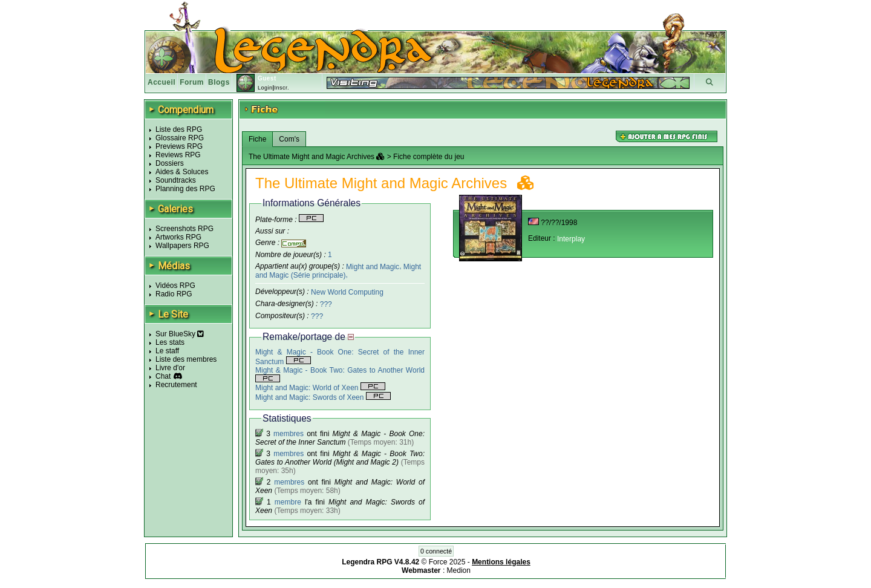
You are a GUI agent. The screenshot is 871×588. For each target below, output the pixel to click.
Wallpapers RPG (182, 246)
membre (288, 502)
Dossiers (170, 163)
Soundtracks (176, 180)
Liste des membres (186, 359)
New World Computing (347, 292)
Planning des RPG (185, 189)
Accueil (161, 82)
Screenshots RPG (184, 229)
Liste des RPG (179, 129)
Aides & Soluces (182, 172)
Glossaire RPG (180, 138)
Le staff (167, 351)
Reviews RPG (178, 155)
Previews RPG (179, 146)
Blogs (219, 82)
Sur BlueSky (180, 334)
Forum (192, 82)
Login (265, 88)
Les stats (170, 342)
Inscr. (282, 88)
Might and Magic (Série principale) (338, 271)
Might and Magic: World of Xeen (320, 388)
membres (289, 434)
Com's (289, 139)
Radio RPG (174, 294)
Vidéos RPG (175, 286)
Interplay (571, 239)
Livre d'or (170, 368)
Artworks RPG (178, 237)
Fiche (257, 139)
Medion (459, 570)
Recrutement (176, 385)
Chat (163, 376)
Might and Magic (373, 266)
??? (326, 304)
